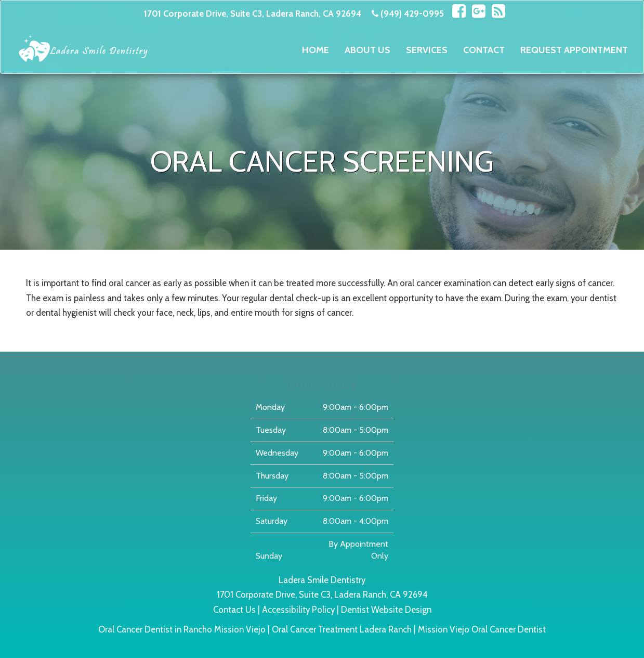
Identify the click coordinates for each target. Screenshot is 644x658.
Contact (484, 50)
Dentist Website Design (386, 610)
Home (316, 50)
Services (427, 50)
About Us (367, 50)
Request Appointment (574, 50)
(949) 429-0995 (412, 14)
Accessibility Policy (298, 610)
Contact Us (234, 610)
